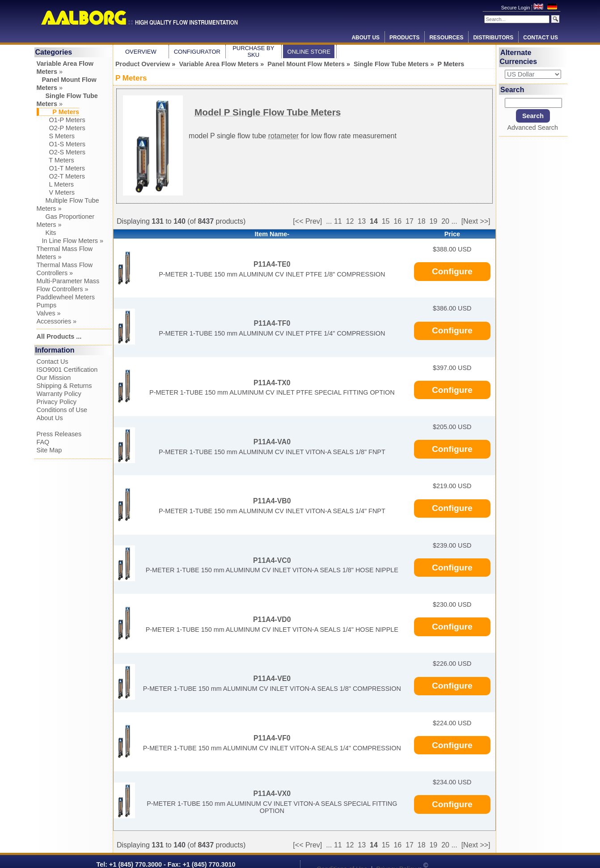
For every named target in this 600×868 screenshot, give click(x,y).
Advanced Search (532, 128)
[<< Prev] (307, 221)
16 (397, 221)
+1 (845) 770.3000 (135, 864)
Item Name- (272, 234)
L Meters (55, 184)
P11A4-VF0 (272, 738)
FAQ (43, 442)
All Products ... (59, 336)
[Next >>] (476, 221)
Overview (141, 52)
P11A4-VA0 (272, 442)
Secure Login (516, 8)
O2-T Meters (61, 176)
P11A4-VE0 (272, 679)
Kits (46, 233)
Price (452, 234)
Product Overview (143, 64)
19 (433, 221)
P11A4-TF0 (272, 323)
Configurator (197, 52)
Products (404, 38)
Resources (446, 38)
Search (512, 89)
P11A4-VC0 (272, 560)
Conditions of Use (62, 410)
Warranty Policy (59, 394)
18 (422, 221)
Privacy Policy (57, 402)
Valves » (49, 313)
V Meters (56, 192)
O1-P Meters (61, 120)
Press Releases (59, 434)
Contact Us (541, 38)
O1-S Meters (61, 144)
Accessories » (57, 321)
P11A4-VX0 (272, 794)
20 (445, 221)
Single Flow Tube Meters (391, 64)
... (329, 221)
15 (386, 221)
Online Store (309, 52)
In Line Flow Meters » (70, 241)
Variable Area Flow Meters (219, 64)
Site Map (49, 450)
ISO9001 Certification (67, 370)
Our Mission (54, 378)
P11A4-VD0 (272, 619)
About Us (365, 38)
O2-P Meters (61, 128)
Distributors (493, 38)
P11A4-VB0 (272, 501)
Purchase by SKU (253, 51)
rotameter (283, 136)
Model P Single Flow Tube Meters (268, 112)
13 (362, 221)
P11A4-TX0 (272, 383)
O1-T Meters (61, 168)
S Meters (56, 136)
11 (338, 221)
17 (410, 221)
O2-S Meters (61, 152)
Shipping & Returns (64, 386)
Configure (452, 271)
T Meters (55, 160)
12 (350, 221)
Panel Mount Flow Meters (306, 64)
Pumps (47, 305)
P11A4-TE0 (272, 264)
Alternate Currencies (519, 57)
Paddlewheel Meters (66, 297)
